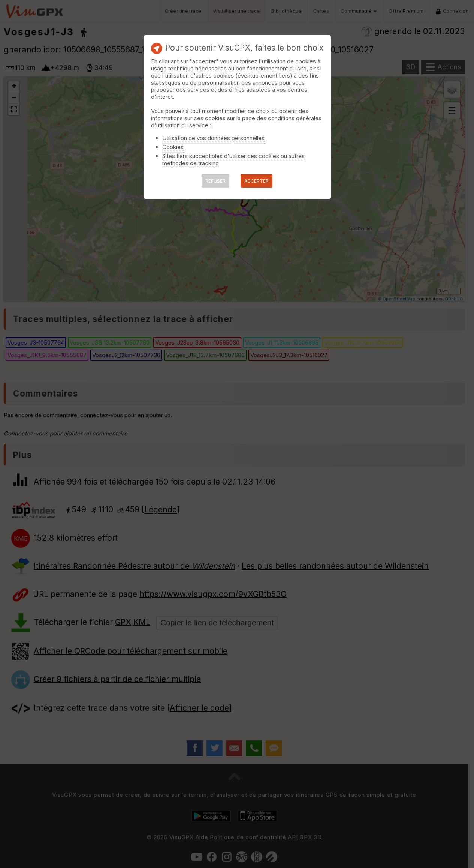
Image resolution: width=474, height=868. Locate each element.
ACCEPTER (256, 181)
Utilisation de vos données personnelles (213, 138)
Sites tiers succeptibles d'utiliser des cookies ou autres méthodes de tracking (233, 160)
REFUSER (215, 181)
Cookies (173, 147)
